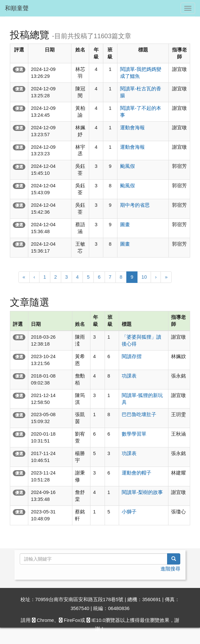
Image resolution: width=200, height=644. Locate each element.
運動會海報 (132, 128)
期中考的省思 (135, 205)
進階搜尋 (170, 569)
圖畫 (125, 225)
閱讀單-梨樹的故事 (142, 492)
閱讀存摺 (132, 356)
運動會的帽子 (137, 473)
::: (6, 19)
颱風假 (127, 166)
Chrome (43, 620)
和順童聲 (17, 8)
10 (144, 277)
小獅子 (129, 512)
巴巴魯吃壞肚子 (139, 414)
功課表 (129, 376)
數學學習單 (134, 434)
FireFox (70, 620)
